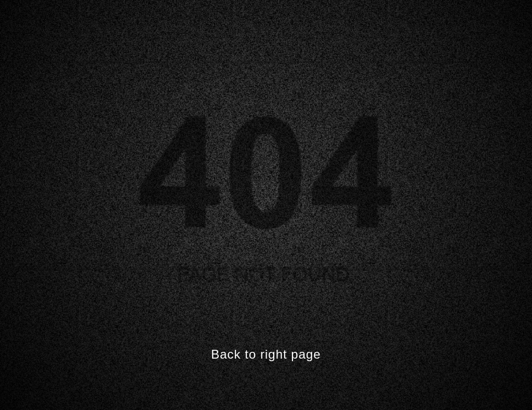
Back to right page (266, 354)
